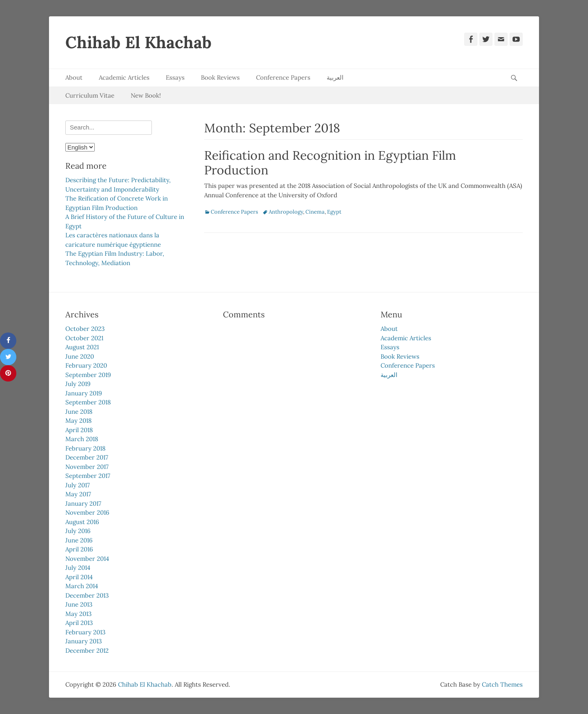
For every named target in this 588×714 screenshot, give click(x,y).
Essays (175, 77)
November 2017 (87, 467)
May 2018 (78, 421)
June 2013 (79, 604)
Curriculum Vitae (90, 95)
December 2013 (87, 595)
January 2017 (83, 503)
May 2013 (78, 614)
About (74, 77)
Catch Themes (502, 684)
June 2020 (80, 356)
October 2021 (84, 338)
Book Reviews (220, 77)
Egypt (334, 212)
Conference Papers (283, 77)
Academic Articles (124, 77)
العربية (335, 77)
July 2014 (78, 568)
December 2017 (87, 457)
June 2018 (79, 412)
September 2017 (88, 476)
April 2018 (79, 430)
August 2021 (82, 347)
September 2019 (88, 375)
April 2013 (79, 623)
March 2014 (82, 586)
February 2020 (86, 365)
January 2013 (84, 641)
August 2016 (82, 522)
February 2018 (85, 448)
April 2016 (79, 549)
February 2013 (85, 632)
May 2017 (78, 494)
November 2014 (87, 559)
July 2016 (78, 531)
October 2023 (85, 329)
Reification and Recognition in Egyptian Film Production (330, 163)
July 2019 (78, 384)
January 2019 (84, 393)
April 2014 (79, 577)
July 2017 (78, 485)
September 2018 (88, 402)
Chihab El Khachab (138, 42)
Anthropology (286, 212)
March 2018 (82, 439)
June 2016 (79, 540)
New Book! (146, 95)
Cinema (315, 212)
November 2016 (87, 512)
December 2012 (87, 650)
